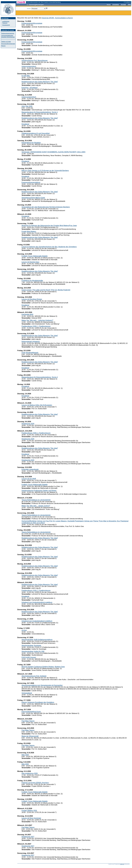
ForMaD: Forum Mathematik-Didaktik (35, 256)
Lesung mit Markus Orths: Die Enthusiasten (37, 405)
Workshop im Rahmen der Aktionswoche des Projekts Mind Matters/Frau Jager (49, 226)
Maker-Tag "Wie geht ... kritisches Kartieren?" (38, 320)
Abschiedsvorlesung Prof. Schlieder (34, 676)
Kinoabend (25, 124)
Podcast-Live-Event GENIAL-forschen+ (35, 783)
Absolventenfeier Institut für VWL (33, 651)
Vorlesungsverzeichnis (8, 33)
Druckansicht (6, 25)
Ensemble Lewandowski (30, 469)
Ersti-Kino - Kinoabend (29, 88)
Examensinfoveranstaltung (31, 182)
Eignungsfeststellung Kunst (31, 712)
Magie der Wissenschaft (30, 736)
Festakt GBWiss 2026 (29, 811)
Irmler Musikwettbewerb (30, 353)
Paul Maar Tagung (28, 721)
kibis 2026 (25, 755)
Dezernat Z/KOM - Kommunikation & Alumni (57, 18)
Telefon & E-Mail (6, 42)
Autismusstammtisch (29, 66)
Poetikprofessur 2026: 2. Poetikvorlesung (36, 433)
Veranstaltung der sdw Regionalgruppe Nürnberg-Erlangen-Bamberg (46, 207)
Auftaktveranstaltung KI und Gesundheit (36, 133)
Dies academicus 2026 (30, 773)
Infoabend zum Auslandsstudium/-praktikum (37, 602)
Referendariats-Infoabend (31, 342)
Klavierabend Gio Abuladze (31, 143)
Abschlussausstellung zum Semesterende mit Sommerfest (42, 685)
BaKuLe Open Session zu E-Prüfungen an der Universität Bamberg (45, 171)
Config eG (122, 864)
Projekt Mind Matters (29, 231)
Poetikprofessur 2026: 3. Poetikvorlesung (36, 590)
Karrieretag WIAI (27, 314)
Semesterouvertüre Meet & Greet (33, 198)
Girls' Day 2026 (27, 106)
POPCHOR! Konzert (29, 657)
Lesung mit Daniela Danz (30, 262)
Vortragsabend (27, 693)
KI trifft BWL (26, 76)
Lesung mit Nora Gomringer (31, 818)
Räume (3, 46)
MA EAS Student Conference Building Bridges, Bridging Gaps (43, 667)
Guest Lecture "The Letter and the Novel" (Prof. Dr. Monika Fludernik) (46, 290)
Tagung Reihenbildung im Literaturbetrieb (36, 500)
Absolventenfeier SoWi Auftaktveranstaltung (37, 640)
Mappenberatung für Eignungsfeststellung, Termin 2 (40, 377)
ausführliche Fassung (6, 22)
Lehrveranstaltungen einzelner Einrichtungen (8, 36)
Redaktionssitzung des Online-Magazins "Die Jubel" (40, 82)
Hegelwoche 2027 (28, 837)
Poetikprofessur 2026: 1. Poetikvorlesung (36, 326)
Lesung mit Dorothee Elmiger (32, 299)
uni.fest (24, 630)
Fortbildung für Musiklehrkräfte (32, 281)
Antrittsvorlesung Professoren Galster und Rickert (39, 491)
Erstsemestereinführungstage (32, 23)
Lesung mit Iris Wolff (29, 479)
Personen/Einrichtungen (8, 44)
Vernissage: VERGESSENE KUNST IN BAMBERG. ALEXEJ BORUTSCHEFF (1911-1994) (53, 152)
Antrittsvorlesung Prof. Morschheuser (35, 61)
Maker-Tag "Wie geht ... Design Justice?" (36, 506)
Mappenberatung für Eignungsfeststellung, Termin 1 (40, 112)
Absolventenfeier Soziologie (31, 646)
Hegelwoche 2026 (28, 424)
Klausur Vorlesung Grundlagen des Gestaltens (38, 702)
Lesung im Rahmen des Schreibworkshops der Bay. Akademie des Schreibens (49, 247)
